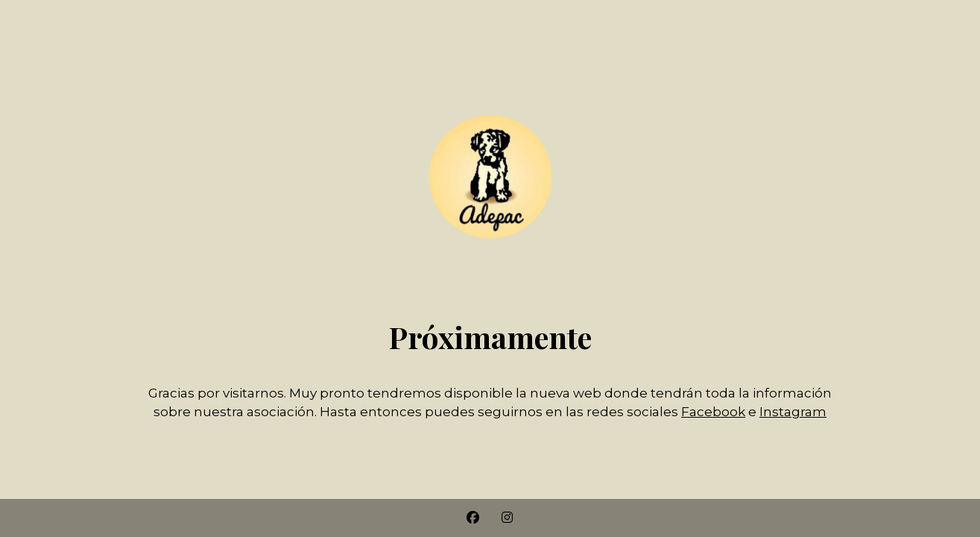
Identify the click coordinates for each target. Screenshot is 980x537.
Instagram (793, 412)
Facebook (713, 412)
